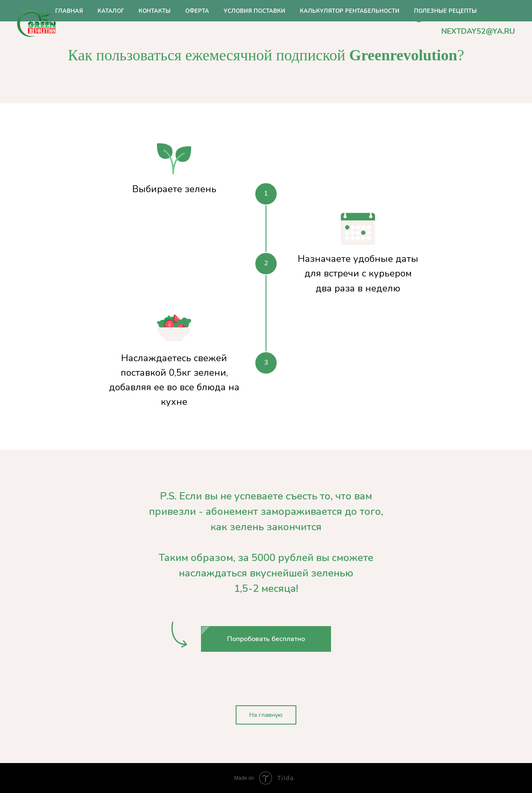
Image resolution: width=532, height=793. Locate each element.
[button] (266, 639)
